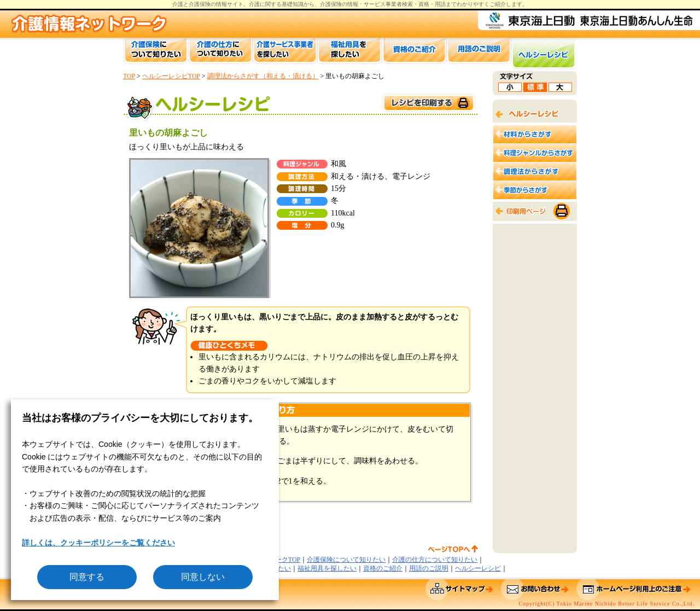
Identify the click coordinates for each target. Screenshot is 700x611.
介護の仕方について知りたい (435, 560)
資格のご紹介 (383, 568)
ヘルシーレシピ (478, 568)
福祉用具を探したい (327, 568)
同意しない (203, 577)
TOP (129, 76)
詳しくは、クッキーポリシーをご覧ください (98, 543)
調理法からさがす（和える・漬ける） (263, 76)
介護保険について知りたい (346, 560)
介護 (254, 4)
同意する (87, 577)
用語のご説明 (429, 568)
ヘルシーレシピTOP (171, 76)
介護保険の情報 (339, 4)
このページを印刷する (428, 103)
